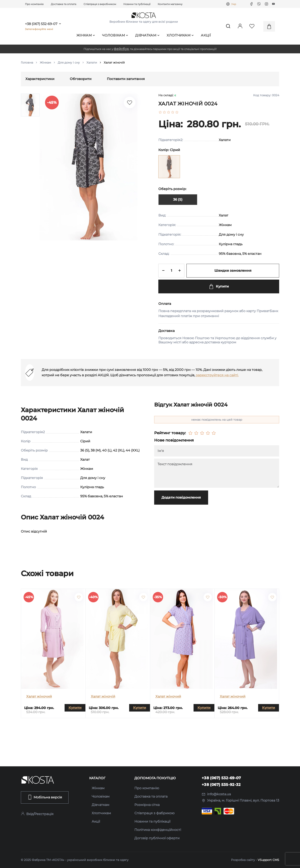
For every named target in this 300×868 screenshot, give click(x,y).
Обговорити (81, 79)
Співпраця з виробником (100, 4)
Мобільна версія (45, 797)
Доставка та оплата (64, 4)
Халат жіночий (39, 696)
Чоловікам (115, 35)
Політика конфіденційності (158, 830)
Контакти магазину (170, 4)
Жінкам (86, 35)
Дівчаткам (147, 35)
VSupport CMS (268, 860)
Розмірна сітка (147, 805)
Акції (206, 35)
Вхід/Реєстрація (37, 814)
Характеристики (40, 79)
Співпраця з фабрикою (154, 813)
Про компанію (34, 4)
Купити (219, 286)
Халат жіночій (103, 696)
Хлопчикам (180, 35)
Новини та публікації (137, 4)
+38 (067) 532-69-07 (41, 24)
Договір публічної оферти (157, 838)
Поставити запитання (126, 79)
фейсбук (121, 49)
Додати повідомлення (181, 497)
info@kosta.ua (216, 794)
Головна (27, 63)
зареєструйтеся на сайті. (217, 375)
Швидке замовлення (233, 271)
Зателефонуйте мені (39, 29)
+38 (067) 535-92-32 (221, 785)
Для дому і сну (69, 63)
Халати (92, 63)
